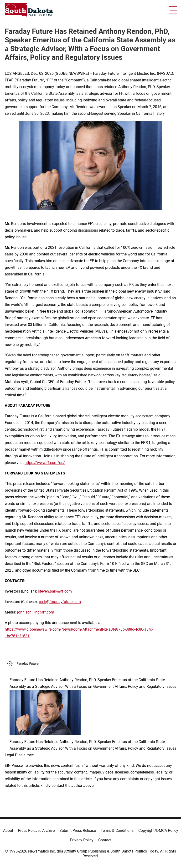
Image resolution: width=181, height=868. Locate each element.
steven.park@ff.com (55, 591)
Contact (105, 840)
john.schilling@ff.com (36, 612)
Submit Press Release (78, 831)
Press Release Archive (36, 831)
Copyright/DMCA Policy (158, 831)
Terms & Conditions (117, 831)
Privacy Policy (82, 840)
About (8, 831)
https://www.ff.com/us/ (45, 463)
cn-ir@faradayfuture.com (60, 602)
